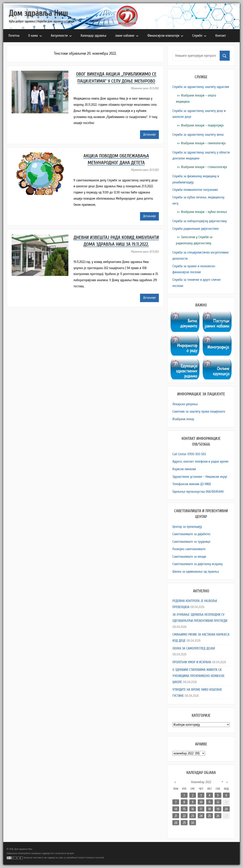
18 (210, 809)
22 (184, 816)
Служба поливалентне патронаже (195, 190)
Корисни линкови (184, 469)
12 (218, 802)
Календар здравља (93, 36)
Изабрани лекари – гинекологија (203, 143)
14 (176, 809)
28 (176, 823)
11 (209, 802)
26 (218, 816)
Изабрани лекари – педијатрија (202, 125)
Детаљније (149, 135)
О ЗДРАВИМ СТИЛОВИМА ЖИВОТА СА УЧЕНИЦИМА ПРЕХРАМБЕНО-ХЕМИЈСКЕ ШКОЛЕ (198, 676)
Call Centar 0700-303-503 (189, 454)
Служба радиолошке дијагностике (196, 229)
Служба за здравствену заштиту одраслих (201, 87)
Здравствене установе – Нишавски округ (200, 477)
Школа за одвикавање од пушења (196, 572)
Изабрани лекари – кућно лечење (204, 212)
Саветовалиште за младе (189, 557)
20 (226, 809)
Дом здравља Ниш (38, 13)
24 (201, 816)
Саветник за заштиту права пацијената (199, 411)
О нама (35, 36)
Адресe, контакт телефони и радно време (200, 461)
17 (201, 809)
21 (176, 816)
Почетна (14, 36)
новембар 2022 (201, 782)
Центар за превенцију (187, 527)
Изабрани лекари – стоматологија (204, 167)
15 (184, 809)
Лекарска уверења (185, 404)
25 (209, 816)
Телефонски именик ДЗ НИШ (192, 484)
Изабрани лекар (183, 419)
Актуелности (61, 36)
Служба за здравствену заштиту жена (198, 135)
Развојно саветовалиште (189, 549)
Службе (199, 36)
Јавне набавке (127, 36)
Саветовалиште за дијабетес (192, 534)
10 (201, 802)
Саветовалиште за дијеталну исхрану (197, 564)
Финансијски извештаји (166, 36)
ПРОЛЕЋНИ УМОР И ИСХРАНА (192, 662)
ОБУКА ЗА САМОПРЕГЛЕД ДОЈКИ (194, 648)
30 (193, 823)
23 (193, 816)
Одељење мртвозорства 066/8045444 (198, 492)
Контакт (221, 36)
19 (218, 809)
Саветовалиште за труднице (191, 542)
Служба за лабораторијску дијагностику (199, 221)
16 (193, 809)
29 (184, 823)
